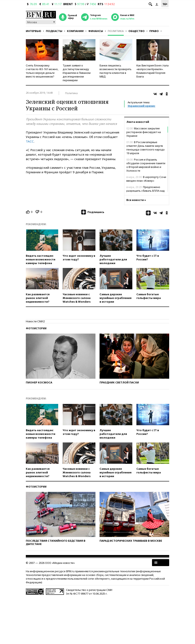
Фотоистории (36, 328)
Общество (137, 31)
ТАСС (30, 141)
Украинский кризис (141, 106)
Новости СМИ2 (35, 321)
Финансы (96, 31)
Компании (75, 31)
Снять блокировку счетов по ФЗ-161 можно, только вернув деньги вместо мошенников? (42, 71)
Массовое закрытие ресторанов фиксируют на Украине (144, 132)
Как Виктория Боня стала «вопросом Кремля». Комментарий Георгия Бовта (152, 71)
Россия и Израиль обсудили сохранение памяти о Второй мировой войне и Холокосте (146, 165)
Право (154, 31)
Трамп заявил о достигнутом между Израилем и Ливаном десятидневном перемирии (77, 73)
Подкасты (54, 31)
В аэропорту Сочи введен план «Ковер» (146, 179)
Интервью (33, 31)
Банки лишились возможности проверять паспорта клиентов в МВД (116, 71)
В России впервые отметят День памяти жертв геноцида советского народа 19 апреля (145, 148)
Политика (116, 31)
